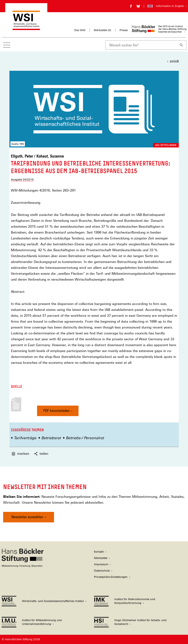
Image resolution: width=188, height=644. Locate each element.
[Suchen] (182, 45)
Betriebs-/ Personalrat (85, 438)
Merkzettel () (102, 30)
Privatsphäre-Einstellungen (111, 577)
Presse (124, 30)
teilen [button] (41, 454)
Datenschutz (102, 571)
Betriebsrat (51, 438)
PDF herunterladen (57, 412)
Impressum (101, 564)
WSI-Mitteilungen (166, 145)
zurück (174, 61)
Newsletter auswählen (27, 517)
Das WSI (80, 30)
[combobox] (141, 45)
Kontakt (99, 552)
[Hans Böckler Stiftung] (23, 566)
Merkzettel (101, 558)
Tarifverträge (25, 438)
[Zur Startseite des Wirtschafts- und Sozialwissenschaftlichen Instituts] (26, 28)
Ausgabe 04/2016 (22, 179)
